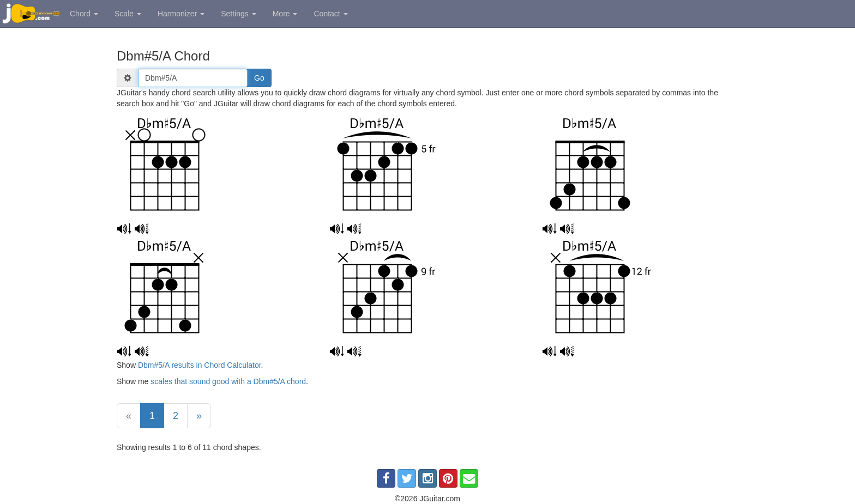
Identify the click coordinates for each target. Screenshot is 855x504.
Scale (128, 14)
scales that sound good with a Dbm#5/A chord (228, 381)
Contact (330, 14)
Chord (84, 14)
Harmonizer (181, 14)
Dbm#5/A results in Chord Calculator (200, 365)
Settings (238, 14)
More (285, 14)
